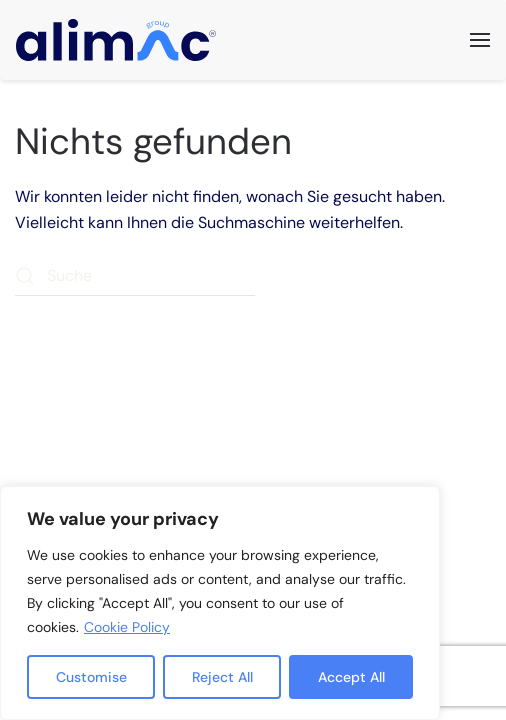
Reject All (222, 677)
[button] (480, 40)
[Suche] (135, 276)
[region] (220, 603)
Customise (91, 677)
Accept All (351, 677)
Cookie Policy (127, 627)
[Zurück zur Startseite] (116, 40)
